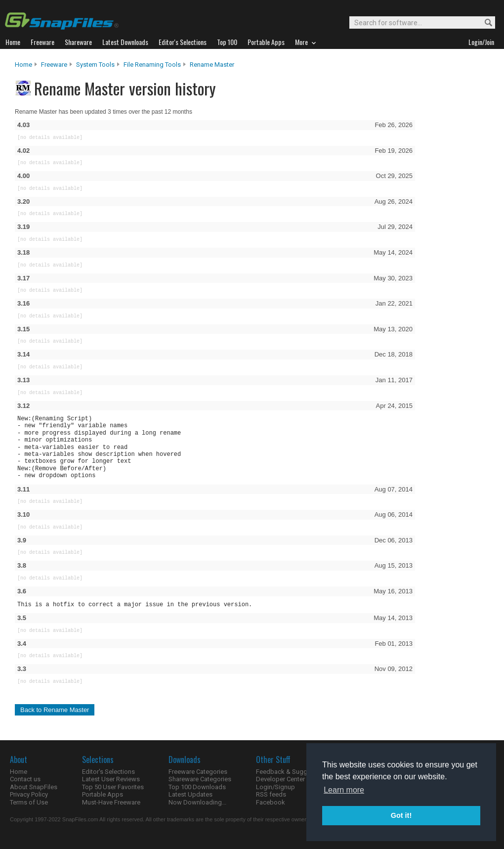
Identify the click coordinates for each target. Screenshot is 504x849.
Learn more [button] (344, 790)
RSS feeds (271, 794)
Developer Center (280, 779)
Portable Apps (103, 794)
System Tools (95, 65)
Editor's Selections (108, 772)
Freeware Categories (198, 772)
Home (23, 65)
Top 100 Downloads (197, 787)
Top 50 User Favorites (113, 787)
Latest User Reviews (111, 779)
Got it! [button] (401, 815)
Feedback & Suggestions (292, 772)
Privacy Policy (29, 794)
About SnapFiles (34, 787)
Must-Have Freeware (111, 802)
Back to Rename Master (55, 710)
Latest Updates (190, 794)
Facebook (271, 802)
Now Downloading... (197, 802)
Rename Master (212, 65)
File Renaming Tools (152, 65)
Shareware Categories (200, 779)
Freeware (54, 65)
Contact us (25, 779)
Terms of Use (29, 802)
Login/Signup (275, 787)
